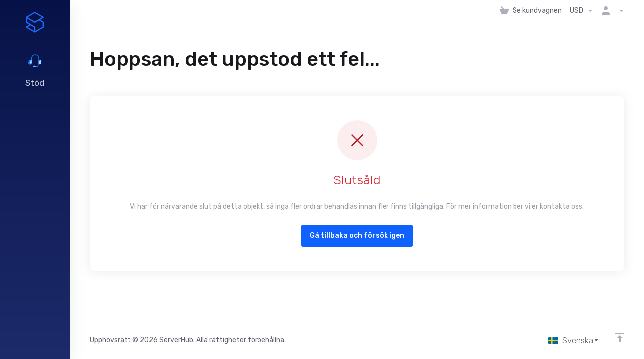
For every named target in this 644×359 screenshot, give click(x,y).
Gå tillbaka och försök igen (357, 236)
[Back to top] (620, 338)
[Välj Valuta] (581, 11)
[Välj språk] (574, 340)
